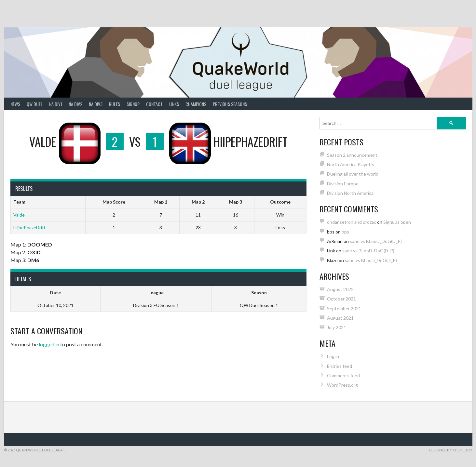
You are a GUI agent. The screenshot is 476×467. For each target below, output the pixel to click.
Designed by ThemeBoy (451, 450)
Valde (19, 215)
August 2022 (340, 289)
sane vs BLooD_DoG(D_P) (376, 241)
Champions (196, 104)
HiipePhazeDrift (29, 227)
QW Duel (35, 104)
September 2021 (344, 308)
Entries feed (340, 366)
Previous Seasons (230, 104)
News (15, 104)
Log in (333, 356)
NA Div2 (75, 104)
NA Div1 (56, 104)
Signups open (397, 222)
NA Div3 (96, 104)
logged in (49, 344)
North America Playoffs (351, 164)
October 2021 (341, 299)
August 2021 (340, 318)
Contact (154, 104)
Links (174, 104)
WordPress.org (342, 385)
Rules (115, 104)
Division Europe (343, 184)
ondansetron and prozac (352, 222)
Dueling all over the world (353, 174)
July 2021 (337, 327)
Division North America (350, 193)
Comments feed (343, 375)
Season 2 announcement (352, 155)
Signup (133, 104)
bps (345, 232)
